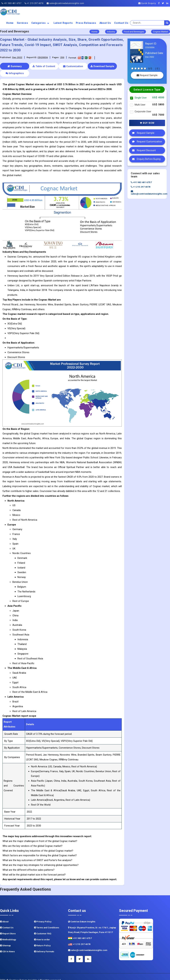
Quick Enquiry (147, 3)
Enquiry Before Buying (146, 159)
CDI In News (7, 945)
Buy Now (147, 123)
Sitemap (5, 939)
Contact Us (121, 23)
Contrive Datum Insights (82, 915)
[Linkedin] (168, 3)
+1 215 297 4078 (34, 3)
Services (22, 23)
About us (105, 23)
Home (10, 23)
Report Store (8, 927)
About (4, 915)
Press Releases (86, 23)
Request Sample (147, 75)
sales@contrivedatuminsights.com (65, 3)
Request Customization (146, 142)
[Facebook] (160, 3)
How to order (42, 933)
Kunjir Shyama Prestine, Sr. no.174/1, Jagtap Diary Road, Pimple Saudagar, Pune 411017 (92, 923)
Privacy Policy (43, 915)
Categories (41, 23)
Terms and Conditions (47, 921)
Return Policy (42, 939)
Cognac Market (161, 32)
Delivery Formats (44, 945)
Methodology (8, 933)
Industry (111, 32)
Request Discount (143, 150)
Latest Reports (63, 23)
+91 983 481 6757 (12, 3)
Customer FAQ (43, 927)
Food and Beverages (134, 32)
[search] (167, 23)
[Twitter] (164, 3)
